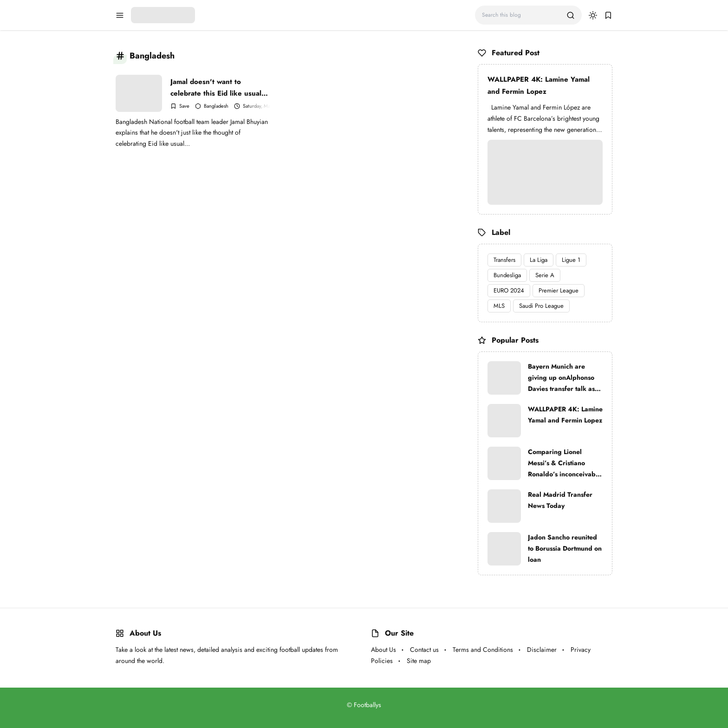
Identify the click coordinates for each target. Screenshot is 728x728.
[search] (571, 15)
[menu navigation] (120, 15)
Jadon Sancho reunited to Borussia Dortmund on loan (565, 548)
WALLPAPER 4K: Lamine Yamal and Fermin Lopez (539, 85)
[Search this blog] (521, 15)
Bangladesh (216, 106)
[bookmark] (608, 15)
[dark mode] (593, 15)
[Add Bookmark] (180, 106)
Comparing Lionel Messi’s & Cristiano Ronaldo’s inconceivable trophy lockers (565, 463)
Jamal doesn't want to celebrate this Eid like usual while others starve (216, 88)
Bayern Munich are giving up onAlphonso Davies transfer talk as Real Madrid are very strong (561, 378)
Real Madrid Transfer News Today (560, 500)
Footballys (367, 705)
